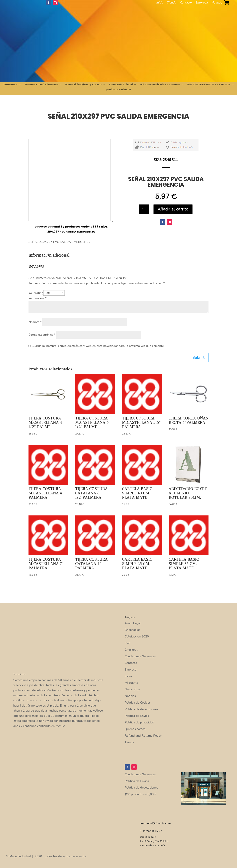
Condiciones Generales (140, 656)
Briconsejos (132, 630)
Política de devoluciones (141, 709)
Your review (37, 298)
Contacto (186, 3)
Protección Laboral (121, 85)
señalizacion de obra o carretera (160, 85)
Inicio (160, 3)
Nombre (35, 322)
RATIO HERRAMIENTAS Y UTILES (209, 85)
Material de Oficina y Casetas (83, 85)
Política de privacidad (139, 722)
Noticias (217, 3)
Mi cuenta (131, 683)
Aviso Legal (133, 623)
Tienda (172, 3)
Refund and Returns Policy (143, 736)
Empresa (202, 3)
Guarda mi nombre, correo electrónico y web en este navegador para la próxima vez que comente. (98, 346)
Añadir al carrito (173, 209)
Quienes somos (135, 729)
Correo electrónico (42, 335)
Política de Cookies (138, 703)
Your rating (36, 293)
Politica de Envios (137, 716)
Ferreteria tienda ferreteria (41, 85)
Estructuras (10, 85)
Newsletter (132, 689)
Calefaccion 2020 (137, 636)
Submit (199, 358)
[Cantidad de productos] (144, 209)
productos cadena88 (119, 90)
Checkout (131, 650)
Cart (128, 643)
